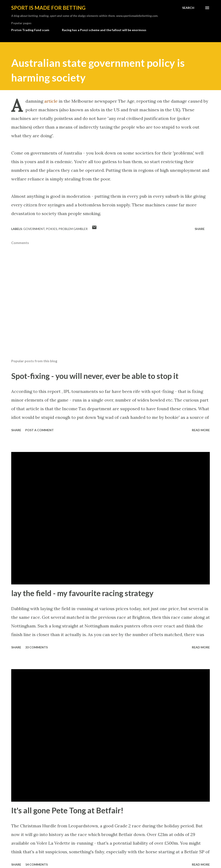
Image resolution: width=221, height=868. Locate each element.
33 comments (36, 647)
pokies (52, 229)
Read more (201, 430)
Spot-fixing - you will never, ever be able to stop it (95, 376)
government (34, 229)
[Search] (188, 8)
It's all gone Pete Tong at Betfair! (67, 810)
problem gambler (73, 229)
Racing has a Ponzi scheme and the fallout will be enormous (104, 30)
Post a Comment (39, 430)
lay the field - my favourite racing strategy (82, 593)
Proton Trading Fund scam (30, 30)
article (51, 101)
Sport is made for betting (48, 8)
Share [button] (200, 229)
